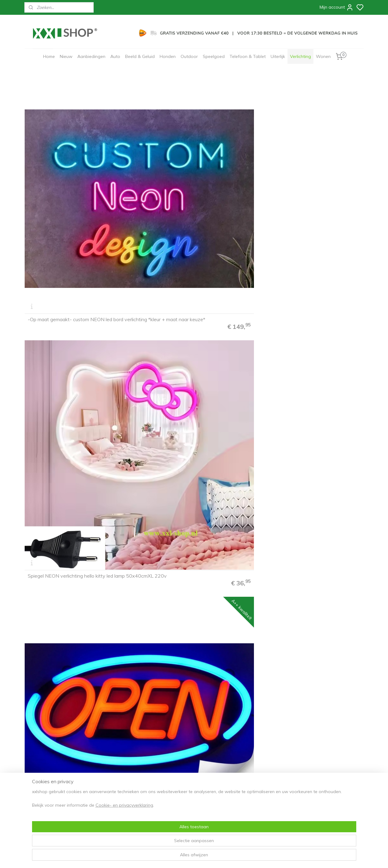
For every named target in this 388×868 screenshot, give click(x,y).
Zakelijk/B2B (107, 792)
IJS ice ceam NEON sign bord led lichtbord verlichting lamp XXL (321, 276)
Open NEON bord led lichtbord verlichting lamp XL (233, 168)
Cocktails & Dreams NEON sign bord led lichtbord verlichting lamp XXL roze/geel (323, 381)
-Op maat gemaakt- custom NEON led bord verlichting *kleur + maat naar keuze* (63, 166)
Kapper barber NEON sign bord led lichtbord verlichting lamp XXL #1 (63, 596)
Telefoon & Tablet (248, 56)
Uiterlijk (278, 56)
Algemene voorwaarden (118, 767)
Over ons (104, 760)
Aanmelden (179, 782)
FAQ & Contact (41, 760)
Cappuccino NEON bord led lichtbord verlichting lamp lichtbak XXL (64, 704)
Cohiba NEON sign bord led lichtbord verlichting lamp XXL (318, 707)
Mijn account (337, 7)
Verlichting (300, 56)
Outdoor (189, 56)
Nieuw (66, 56)
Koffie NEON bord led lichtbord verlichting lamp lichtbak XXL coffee (233, 704)
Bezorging (37, 780)
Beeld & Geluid (140, 56)
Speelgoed (214, 56)
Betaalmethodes (43, 773)
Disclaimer (105, 780)
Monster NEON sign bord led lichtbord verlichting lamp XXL (232, 599)
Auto (115, 56)
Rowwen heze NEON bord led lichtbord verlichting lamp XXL (233, 384)
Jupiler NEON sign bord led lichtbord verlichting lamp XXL (146, 707)
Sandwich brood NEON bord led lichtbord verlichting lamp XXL (321, 599)
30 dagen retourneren (48, 786)
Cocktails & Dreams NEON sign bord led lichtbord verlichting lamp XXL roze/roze (64, 489)
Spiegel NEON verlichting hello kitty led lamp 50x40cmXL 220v (149, 168)
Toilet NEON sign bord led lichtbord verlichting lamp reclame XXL (150, 596)
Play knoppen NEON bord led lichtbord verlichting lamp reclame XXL (322, 166)
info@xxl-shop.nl (51, 805)
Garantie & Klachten (46, 792)
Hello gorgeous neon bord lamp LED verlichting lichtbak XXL (234, 276)
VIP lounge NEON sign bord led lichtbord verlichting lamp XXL (61, 384)
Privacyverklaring (112, 773)
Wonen (323, 56)
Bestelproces (40, 767)
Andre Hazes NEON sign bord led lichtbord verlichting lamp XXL (151, 384)
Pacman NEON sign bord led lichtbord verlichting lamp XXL (146, 276)
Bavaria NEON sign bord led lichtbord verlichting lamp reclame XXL (236, 489)
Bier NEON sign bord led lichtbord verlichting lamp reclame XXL (323, 491)
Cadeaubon (106, 786)
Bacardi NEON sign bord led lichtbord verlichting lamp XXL (146, 491)
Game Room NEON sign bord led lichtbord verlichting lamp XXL (63, 276)
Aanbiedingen (91, 56)
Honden (168, 56)
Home (49, 56)
